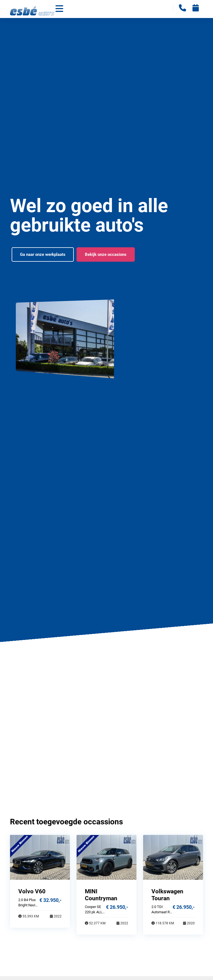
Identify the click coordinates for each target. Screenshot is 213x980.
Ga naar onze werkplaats (43, 254)
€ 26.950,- (117, 907)
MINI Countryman (101, 895)
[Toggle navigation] (59, 9)
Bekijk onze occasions (106, 254)
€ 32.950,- (50, 900)
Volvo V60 (32, 891)
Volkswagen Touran (167, 895)
